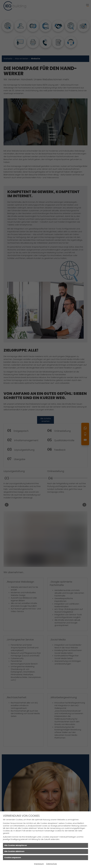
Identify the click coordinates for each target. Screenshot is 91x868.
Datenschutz (52, 864)
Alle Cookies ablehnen (14, 851)
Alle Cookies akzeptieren (16, 845)
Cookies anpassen (13, 857)
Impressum (39, 864)
